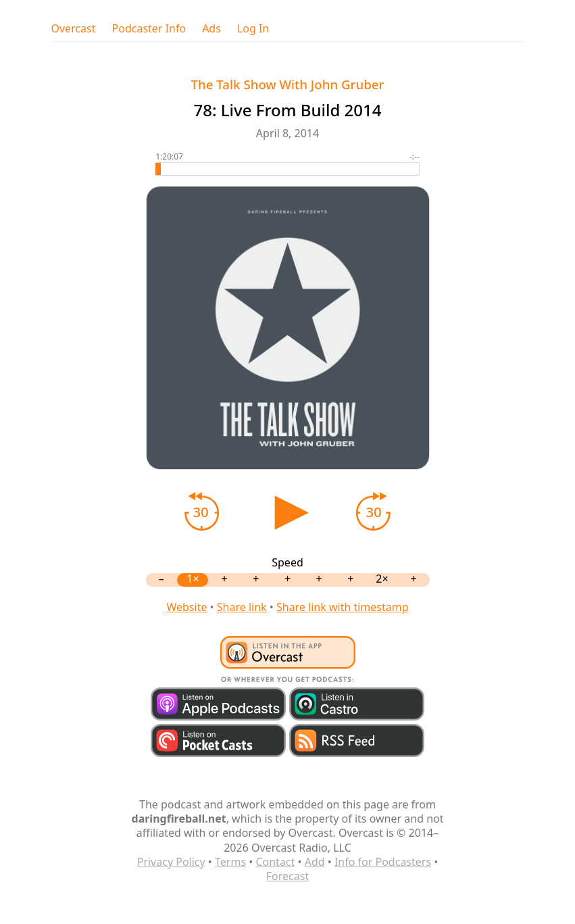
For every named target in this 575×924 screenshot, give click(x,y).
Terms (230, 862)
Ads (211, 29)
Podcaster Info (149, 29)
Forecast (287, 876)
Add (315, 862)
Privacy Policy (171, 862)
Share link (242, 607)
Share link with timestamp (343, 607)
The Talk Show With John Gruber (288, 84)
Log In (253, 29)
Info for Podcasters (383, 862)
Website (186, 607)
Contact (275, 862)
